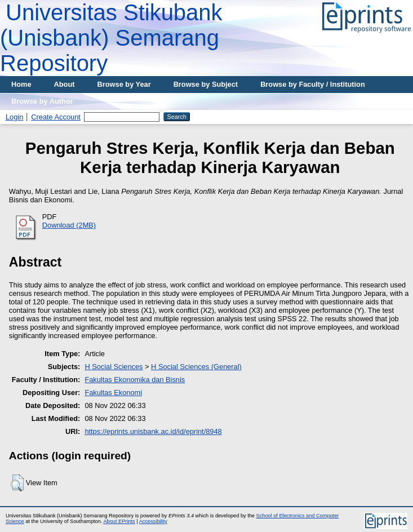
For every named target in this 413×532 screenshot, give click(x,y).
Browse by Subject (206, 84)
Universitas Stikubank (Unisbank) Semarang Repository (111, 38)
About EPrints (119, 521)
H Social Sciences (114, 367)
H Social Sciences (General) (196, 367)
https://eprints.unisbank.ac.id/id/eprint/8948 (153, 431)
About (65, 84)
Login (14, 117)
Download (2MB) (69, 225)
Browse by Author (42, 101)
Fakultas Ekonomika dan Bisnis (135, 380)
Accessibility (153, 521)
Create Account (56, 117)
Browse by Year (124, 84)
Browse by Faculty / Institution (313, 84)
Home (21, 84)
